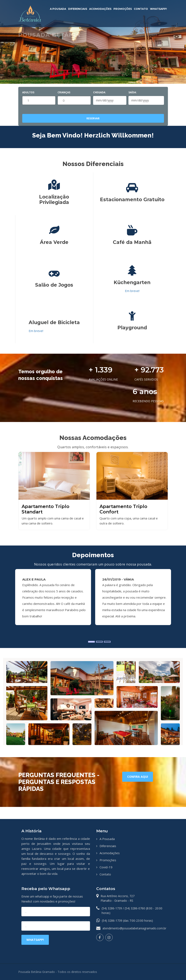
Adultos (28, 92)
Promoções (123, 9)
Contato (141, 9)
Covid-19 (106, 867)
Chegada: (100, 92)
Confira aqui (138, 777)
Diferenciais (78, 9)
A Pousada (58, 9)
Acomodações (100, 9)
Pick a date (121, 100)
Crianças (64, 92)
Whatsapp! (158, 9)
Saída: (133, 92)
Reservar (93, 118)
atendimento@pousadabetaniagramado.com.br (134, 928)
